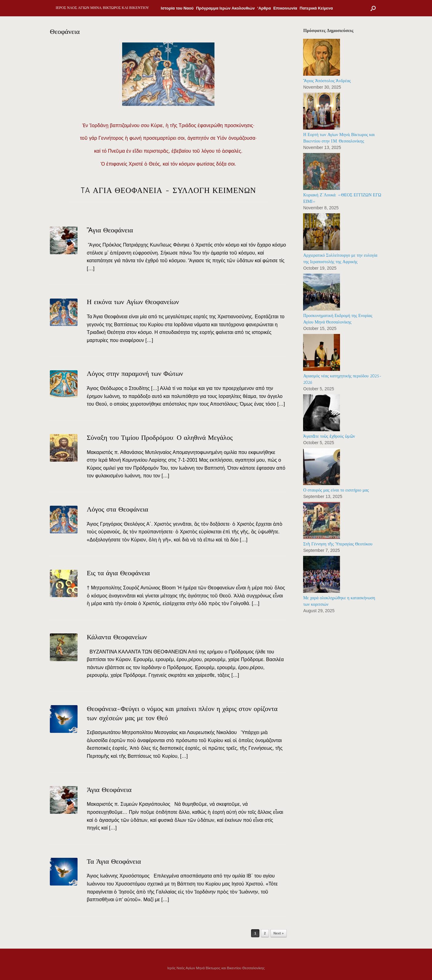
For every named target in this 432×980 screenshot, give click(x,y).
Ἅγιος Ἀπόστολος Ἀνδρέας (327, 81)
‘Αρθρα (264, 8)
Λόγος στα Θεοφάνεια (118, 509)
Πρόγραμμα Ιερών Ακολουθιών (225, 8)
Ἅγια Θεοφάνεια (110, 230)
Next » (279, 933)
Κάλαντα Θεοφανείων (117, 637)
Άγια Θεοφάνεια (109, 790)
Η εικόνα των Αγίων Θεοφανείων (133, 302)
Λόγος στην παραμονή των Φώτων (135, 374)
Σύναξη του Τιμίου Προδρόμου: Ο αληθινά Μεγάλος (160, 438)
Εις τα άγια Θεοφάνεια (118, 573)
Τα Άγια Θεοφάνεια (114, 861)
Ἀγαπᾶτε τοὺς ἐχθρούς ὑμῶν (329, 436)
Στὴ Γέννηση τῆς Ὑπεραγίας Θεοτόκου (338, 544)
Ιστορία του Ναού (177, 8)
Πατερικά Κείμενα (316, 8)
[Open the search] (373, 8)
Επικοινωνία (285, 8)
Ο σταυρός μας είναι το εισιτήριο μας (336, 490)
